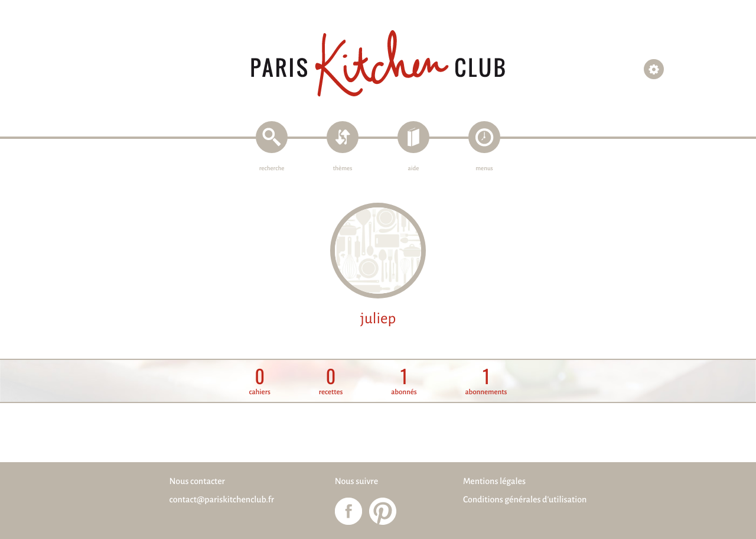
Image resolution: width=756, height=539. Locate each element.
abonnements (486, 381)
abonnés (404, 381)
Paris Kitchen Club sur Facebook (348, 511)
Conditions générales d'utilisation (525, 500)
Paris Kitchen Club (378, 64)
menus (484, 169)
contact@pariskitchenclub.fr (222, 500)
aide (414, 169)
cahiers (260, 381)
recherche (272, 169)
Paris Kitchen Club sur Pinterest (383, 511)
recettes (331, 381)
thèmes (343, 169)
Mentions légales (494, 482)
